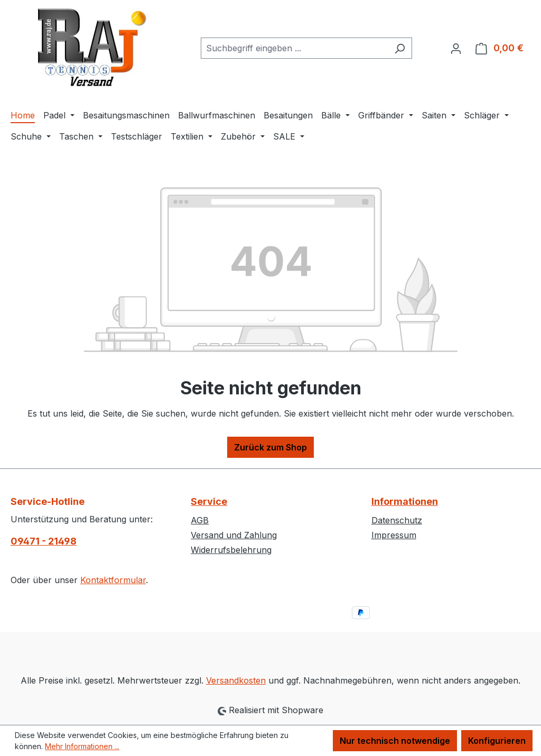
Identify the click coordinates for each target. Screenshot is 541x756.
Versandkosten (236, 680)
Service (209, 501)
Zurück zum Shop (270, 447)
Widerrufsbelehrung (231, 550)
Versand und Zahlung (234, 535)
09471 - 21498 (44, 541)
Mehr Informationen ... (82, 746)
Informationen (405, 501)
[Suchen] (400, 48)
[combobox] (294, 48)
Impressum (394, 535)
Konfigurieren (497, 741)
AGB (200, 520)
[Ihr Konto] (456, 48)
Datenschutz (397, 520)
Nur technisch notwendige (395, 741)
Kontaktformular (113, 580)
